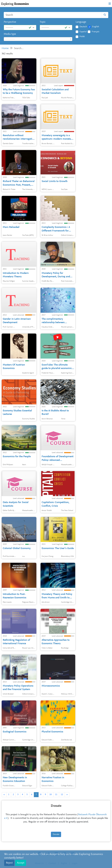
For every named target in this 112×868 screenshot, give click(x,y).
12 (62, 795)
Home (5, 48)
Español (83, 32)
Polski (82, 37)
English (96, 27)
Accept (21, 863)
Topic (43, 22)
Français (95, 32)
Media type (10, 34)
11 (56, 795)
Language (81, 22)
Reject (9, 863)
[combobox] (38, 39)
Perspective (10, 22)
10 (51, 795)
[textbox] (38, 39)
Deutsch (83, 27)
